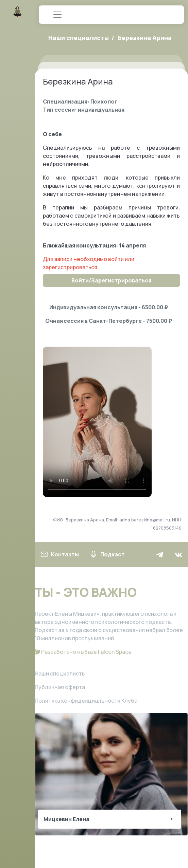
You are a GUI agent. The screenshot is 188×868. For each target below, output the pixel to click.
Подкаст (107, 554)
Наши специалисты (60, 673)
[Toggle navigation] (57, 15)
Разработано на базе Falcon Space (83, 652)
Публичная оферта (60, 687)
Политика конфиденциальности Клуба (86, 701)
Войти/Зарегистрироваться (111, 280)
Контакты (59, 554)
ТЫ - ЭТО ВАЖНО (86, 592)
